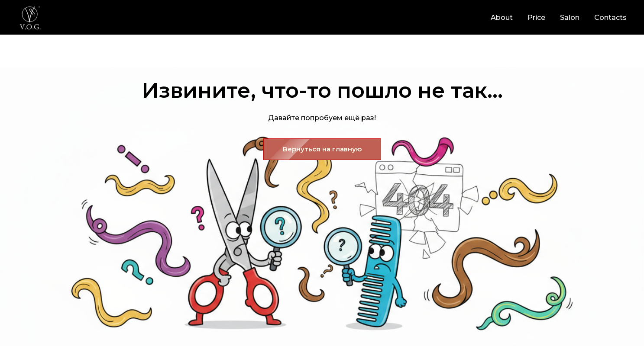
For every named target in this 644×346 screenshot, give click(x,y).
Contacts (610, 18)
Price (536, 18)
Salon (570, 18)
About (502, 18)
